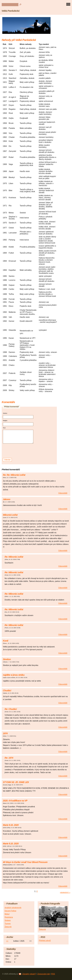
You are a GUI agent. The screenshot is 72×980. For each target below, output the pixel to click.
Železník (8, 927)
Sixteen (8, 920)
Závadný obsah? (29, 974)
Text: (4, 428)
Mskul (7, 914)
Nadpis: (5, 421)
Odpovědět (63, 493)
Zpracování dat (44, 974)
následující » (65, 892)
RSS (53, 974)
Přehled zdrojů (45, 941)
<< (7, 941)
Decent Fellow (10, 911)
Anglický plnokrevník (13, 908)
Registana (9, 917)
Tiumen (8, 924)
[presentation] (18, 451)
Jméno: (5, 413)
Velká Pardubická (11, 11)
